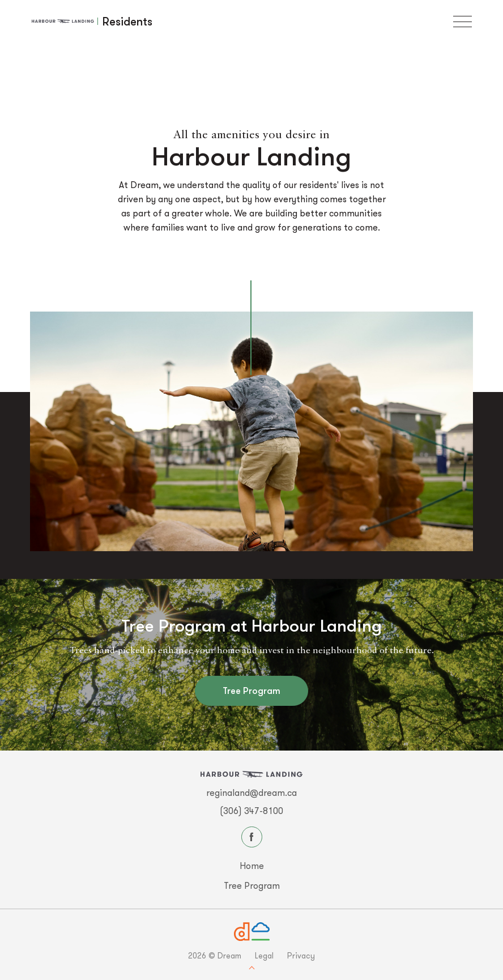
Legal (264, 956)
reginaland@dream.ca (252, 792)
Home (252, 866)
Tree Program (252, 691)
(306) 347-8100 (252, 811)
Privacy (301, 956)
